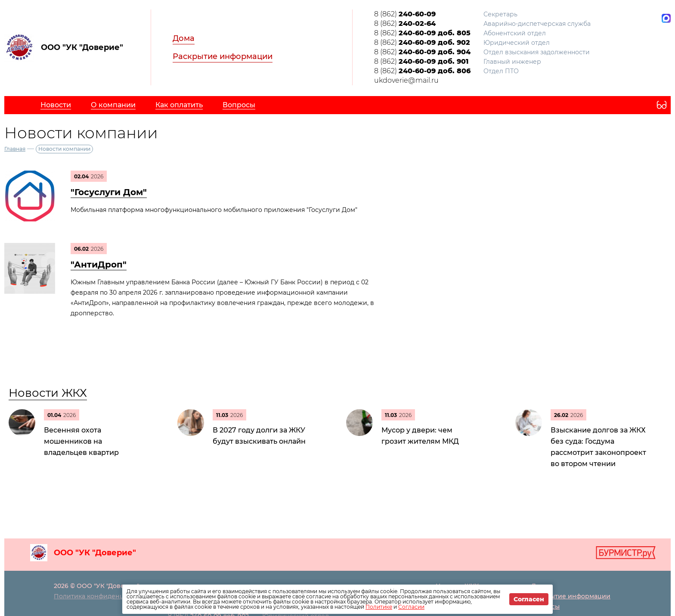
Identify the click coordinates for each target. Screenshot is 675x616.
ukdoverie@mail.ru (406, 80)
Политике (379, 607)
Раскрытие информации (223, 56)
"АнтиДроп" (99, 264)
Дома (184, 38)
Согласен (529, 599)
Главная (15, 149)
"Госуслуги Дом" (109, 192)
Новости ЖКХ (48, 393)
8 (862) (405, 14)
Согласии (411, 607)
